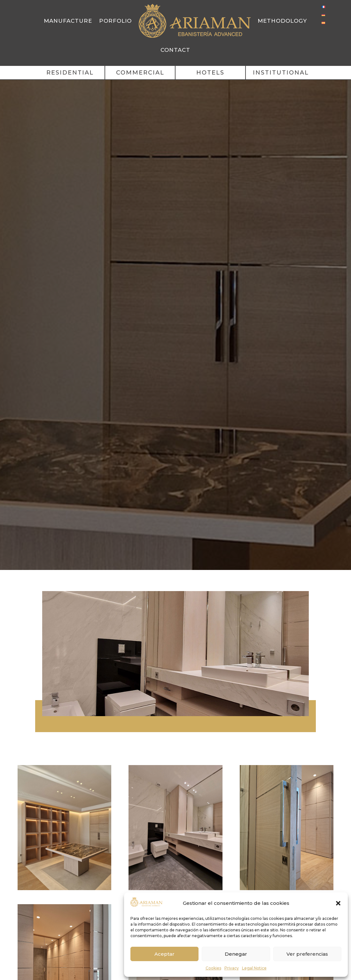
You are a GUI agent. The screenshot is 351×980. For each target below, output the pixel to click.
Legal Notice (254, 968)
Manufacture (68, 21)
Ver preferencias (307, 954)
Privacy (232, 968)
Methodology (282, 21)
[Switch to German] (323, 15)
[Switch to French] (323, 7)
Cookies (213, 968)
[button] (338, 903)
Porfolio (115, 21)
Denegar (236, 954)
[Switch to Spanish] (323, 23)
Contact (175, 50)
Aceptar (164, 954)
